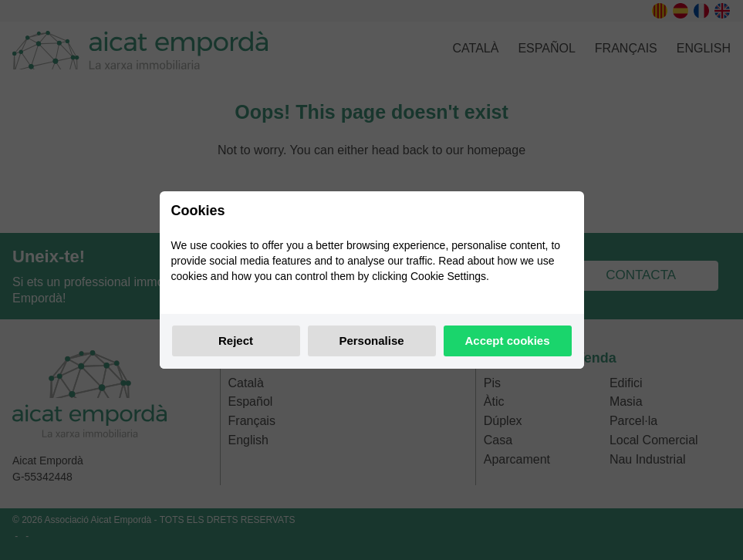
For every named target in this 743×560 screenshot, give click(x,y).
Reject (236, 341)
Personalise (371, 341)
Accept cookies (507, 341)
